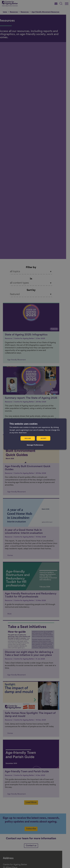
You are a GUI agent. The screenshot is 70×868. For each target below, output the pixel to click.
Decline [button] (28, 438)
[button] (35, 445)
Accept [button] (44, 438)
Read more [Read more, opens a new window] (23, 432)
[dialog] (35, 434)
